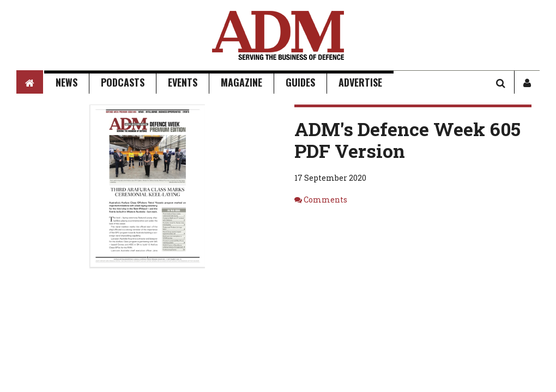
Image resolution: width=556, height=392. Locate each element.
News (67, 82)
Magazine (241, 82)
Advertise (360, 82)
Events (183, 82)
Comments (325, 200)
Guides (300, 82)
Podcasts (123, 82)
